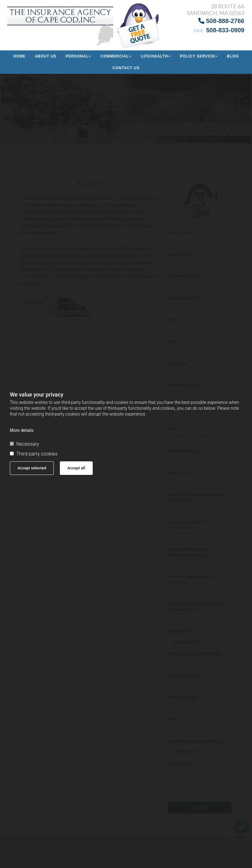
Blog (233, 56)
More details (22, 430)
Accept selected (32, 468)
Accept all (76, 468)
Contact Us (126, 68)
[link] (79, 56)
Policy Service (197, 56)
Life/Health (154, 56)
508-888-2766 (221, 21)
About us (46, 56)
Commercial (115, 56)
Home (19, 56)
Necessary (24, 444)
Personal (77, 56)
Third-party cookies (34, 454)
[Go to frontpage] (42, 23)
